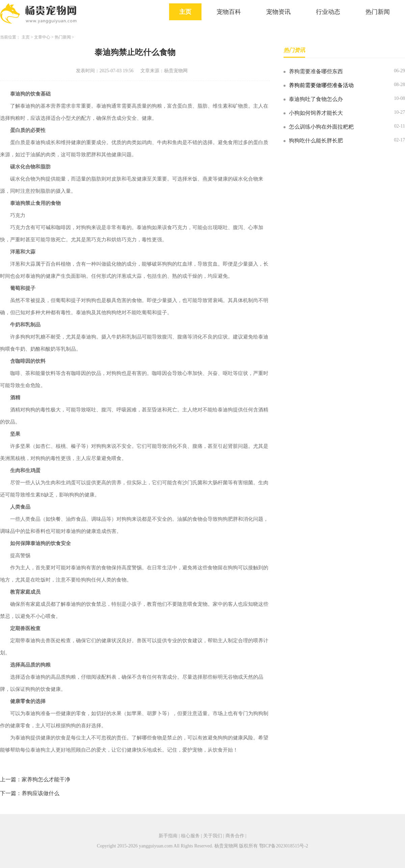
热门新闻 (378, 12)
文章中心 (42, 37)
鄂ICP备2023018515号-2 (284, 846)
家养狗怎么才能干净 (46, 779)
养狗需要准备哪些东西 (316, 71)
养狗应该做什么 (40, 793)
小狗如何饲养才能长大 (316, 113)
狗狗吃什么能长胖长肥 (316, 141)
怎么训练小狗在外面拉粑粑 (321, 127)
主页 (185, 12)
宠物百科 (229, 12)
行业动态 (328, 12)
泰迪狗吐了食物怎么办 (316, 99)
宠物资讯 (278, 12)
